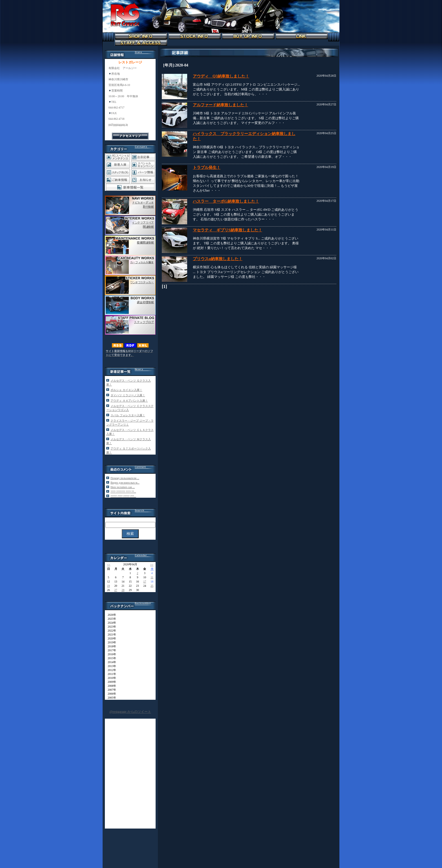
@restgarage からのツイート (130, 712)
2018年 (111, 646)
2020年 (111, 638)
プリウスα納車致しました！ (218, 259)
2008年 (111, 686)
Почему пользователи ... (125, 478)
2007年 (111, 690)
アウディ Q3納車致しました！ (221, 76)
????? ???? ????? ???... (123, 496)
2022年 (111, 631)
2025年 (111, 619)
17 (145, 582)
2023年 (111, 627)
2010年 (111, 678)
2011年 (111, 674)
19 (109, 586)
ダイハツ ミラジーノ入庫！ (128, 395)
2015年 (111, 658)
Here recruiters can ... (123, 487)
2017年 (111, 650)
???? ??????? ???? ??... (123, 492)
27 (116, 590)
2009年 (111, 682)
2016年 (111, 654)
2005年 (111, 698)
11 (152, 577)
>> (152, 565)
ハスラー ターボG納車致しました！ (226, 201)
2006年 (111, 694)
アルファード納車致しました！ (220, 105)
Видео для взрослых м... (125, 483)
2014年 (111, 662)
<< (109, 565)
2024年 (111, 623)
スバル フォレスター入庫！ (128, 415)
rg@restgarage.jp (118, 124)
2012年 (111, 670)
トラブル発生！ (207, 168)
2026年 (111, 615)
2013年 (111, 666)
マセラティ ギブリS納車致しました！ (227, 230)
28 (123, 590)
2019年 (111, 642)
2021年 (111, 635)
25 (152, 586)
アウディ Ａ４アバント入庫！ (129, 401)
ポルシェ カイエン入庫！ (126, 390)
